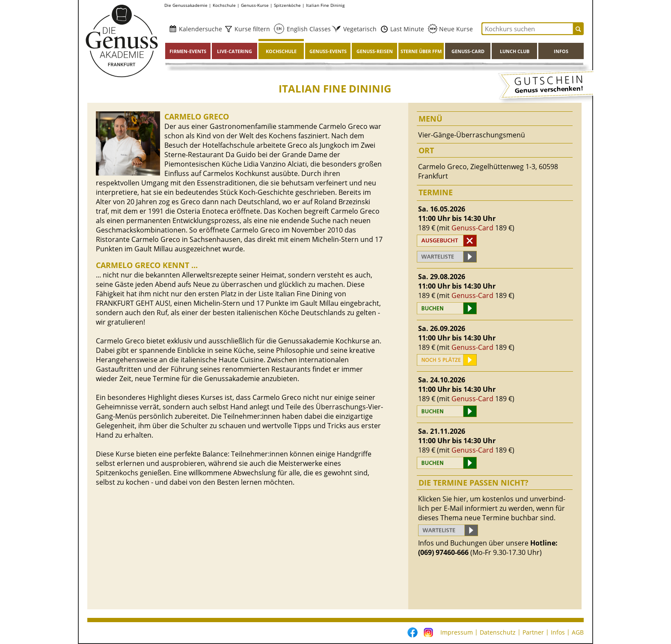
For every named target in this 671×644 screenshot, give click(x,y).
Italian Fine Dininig (325, 5)
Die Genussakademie (186, 5)
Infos (561, 51)
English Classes (306, 29)
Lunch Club (515, 51)
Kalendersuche (200, 29)
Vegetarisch (357, 29)
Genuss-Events (328, 51)
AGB (578, 632)
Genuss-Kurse (255, 5)
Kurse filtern (251, 29)
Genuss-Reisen (375, 51)
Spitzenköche (287, 5)
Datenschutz (498, 632)
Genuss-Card (468, 51)
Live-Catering (235, 51)
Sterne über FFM (421, 51)
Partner (533, 632)
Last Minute (406, 29)
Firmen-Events (188, 51)
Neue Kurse (455, 29)
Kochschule (224, 5)
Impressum (457, 632)
